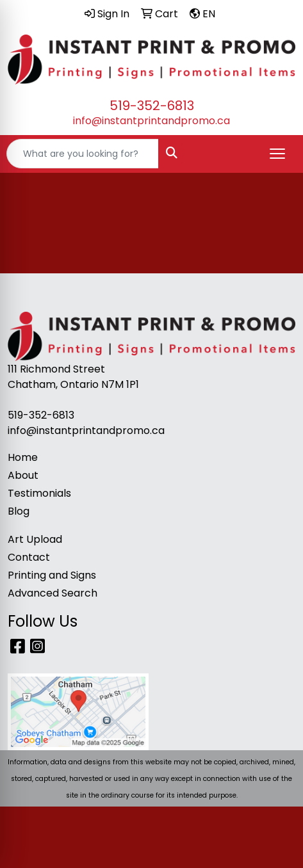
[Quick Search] (83, 154)
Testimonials (39, 493)
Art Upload (35, 539)
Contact (29, 557)
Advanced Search (53, 593)
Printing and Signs (52, 575)
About (23, 475)
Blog (19, 511)
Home (23, 457)
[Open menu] (277, 154)
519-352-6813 (152, 106)
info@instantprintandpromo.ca (151, 121)
